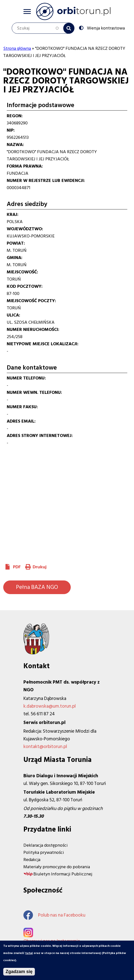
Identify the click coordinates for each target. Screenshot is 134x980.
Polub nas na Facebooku (54, 915)
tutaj (29, 953)
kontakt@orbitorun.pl (45, 747)
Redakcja (32, 860)
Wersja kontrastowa (105, 28)
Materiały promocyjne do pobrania (57, 867)
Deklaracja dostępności (46, 845)
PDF (17, 567)
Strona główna (17, 48)
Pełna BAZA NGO (37, 587)
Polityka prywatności (44, 852)
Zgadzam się (19, 972)
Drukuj (40, 567)
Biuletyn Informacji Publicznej (63, 874)
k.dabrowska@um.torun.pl (50, 706)
